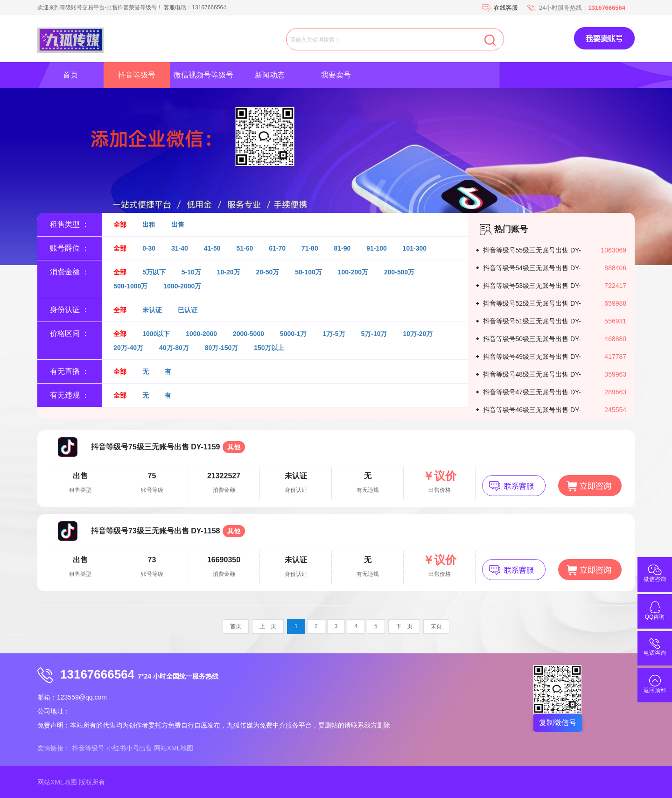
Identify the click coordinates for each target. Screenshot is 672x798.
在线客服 (506, 8)
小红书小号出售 (129, 748)
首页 (70, 75)
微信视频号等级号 (203, 75)
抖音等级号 (137, 75)
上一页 (268, 626)
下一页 (404, 626)
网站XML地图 (174, 748)
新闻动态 (270, 75)
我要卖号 (336, 75)
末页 (436, 626)
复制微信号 (558, 723)
